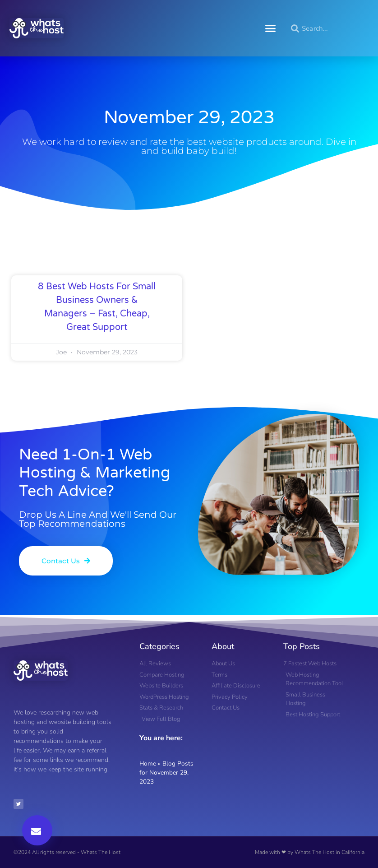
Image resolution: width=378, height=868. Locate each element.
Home (148, 764)
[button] (271, 28)
